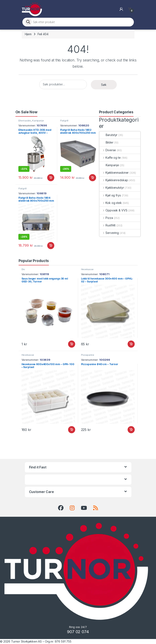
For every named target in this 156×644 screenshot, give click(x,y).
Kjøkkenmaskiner (114, 173)
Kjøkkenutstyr (112, 188)
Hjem (28, 34)
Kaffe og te (110, 158)
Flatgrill (64, 121)
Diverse (108, 150)
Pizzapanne (88, 355)
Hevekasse (87, 269)
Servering (109, 233)
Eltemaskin (25, 121)
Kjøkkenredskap (114, 180)
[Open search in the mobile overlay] (78, 22)
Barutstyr (108, 135)
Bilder (106, 142)
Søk (104, 85)
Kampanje (38, 121)
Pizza (106, 218)
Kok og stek (111, 203)
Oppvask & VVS (113, 210)
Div (23, 269)
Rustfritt (108, 225)
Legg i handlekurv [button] (51, 178)
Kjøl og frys (110, 195)
